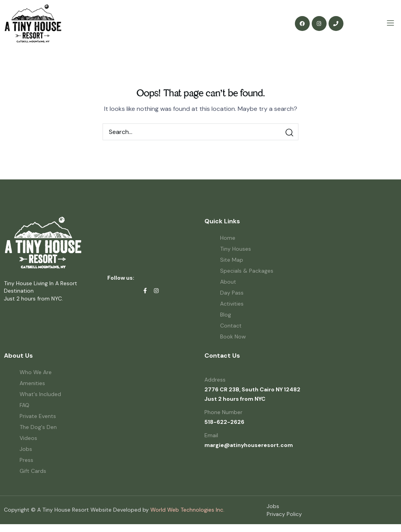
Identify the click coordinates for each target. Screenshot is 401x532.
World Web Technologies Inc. (187, 510)
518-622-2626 (224, 422)
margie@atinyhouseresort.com (249, 445)
